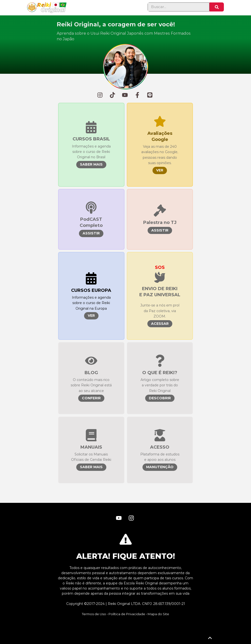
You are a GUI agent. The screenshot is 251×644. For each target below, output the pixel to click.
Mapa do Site (158, 614)
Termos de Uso (94, 614)
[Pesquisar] (217, 7)
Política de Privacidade (127, 614)
